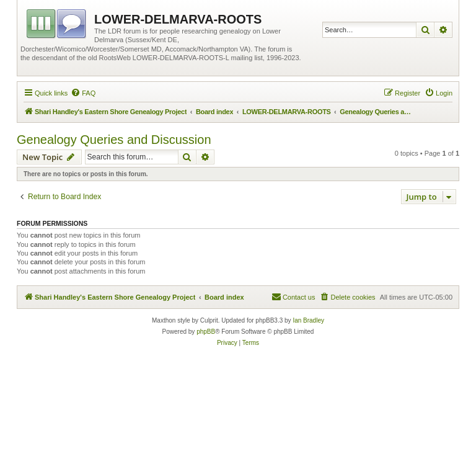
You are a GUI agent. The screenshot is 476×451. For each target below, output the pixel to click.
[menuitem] (83, 93)
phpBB (206, 332)
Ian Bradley (308, 320)
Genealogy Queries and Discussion (114, 140)
